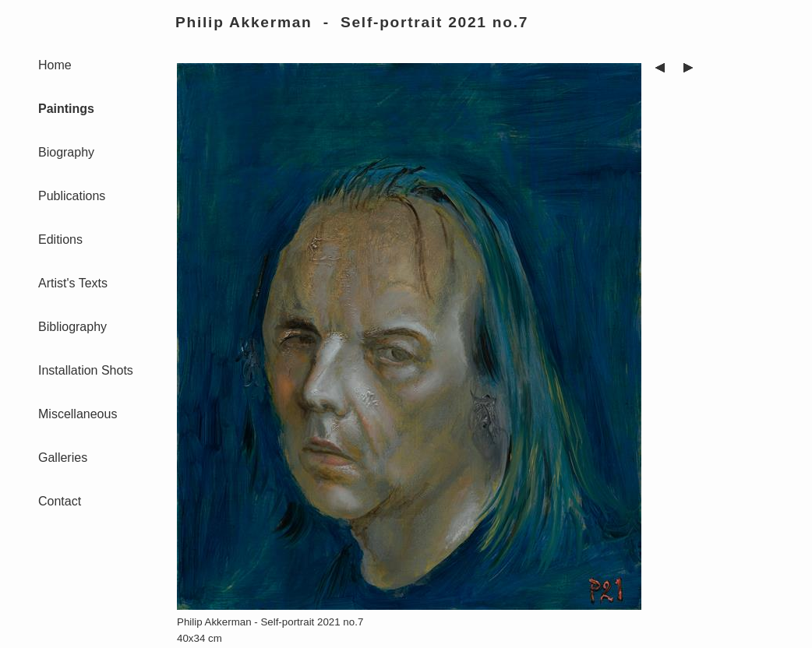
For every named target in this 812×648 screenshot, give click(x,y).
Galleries (63, 458)
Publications (72, 196)
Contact (60, 501)
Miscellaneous (78, 414)
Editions (60, 239)
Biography (66, 152)
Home (55, 65)
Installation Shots (86, 370)
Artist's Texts (73, 283)
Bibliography (72, 327)
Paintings (66, 109)
